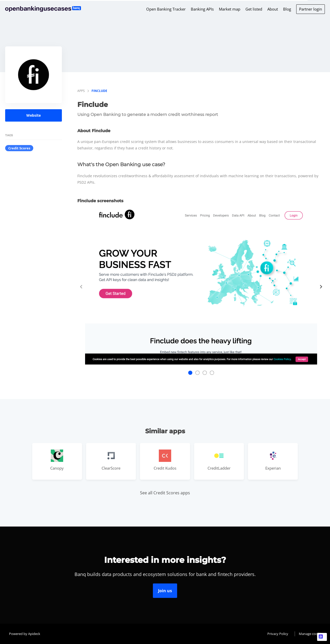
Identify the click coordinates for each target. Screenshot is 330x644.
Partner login (311, 9)
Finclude (99, 91)
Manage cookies (311, 634)
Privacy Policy (278, 634)
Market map (230, 9)
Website (34, 115)
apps (81, 91)
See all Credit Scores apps (165, 493)
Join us (165, 591)
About (273, 9)
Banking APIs (202, 9)
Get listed (254, 9)
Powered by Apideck (25, 634)
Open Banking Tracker (166, 9)
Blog (287, 9)
